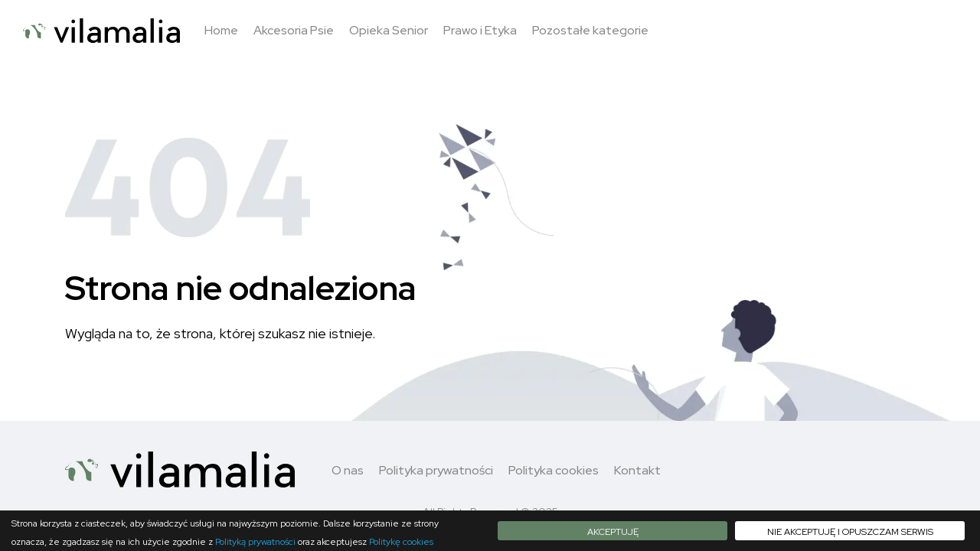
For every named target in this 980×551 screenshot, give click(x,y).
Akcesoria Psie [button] (294, 30)
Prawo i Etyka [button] (480, 30)
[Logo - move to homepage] (101, 31)
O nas (348, 470)
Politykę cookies (401, 542)
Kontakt (637, 470)
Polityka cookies (554, 470)
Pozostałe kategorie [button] (590, 30)
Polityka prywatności (436, 470)
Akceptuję (613, 532)
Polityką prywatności (255, 542)
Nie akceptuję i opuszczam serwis (850, 532)
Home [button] (221, 30)
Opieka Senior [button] (389, 30)
